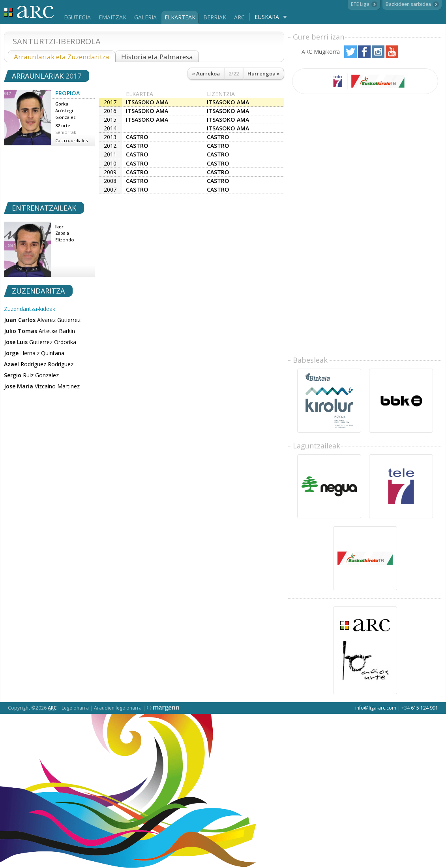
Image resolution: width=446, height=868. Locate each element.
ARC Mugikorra (321, 52)
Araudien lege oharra (118, 708)
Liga (29, 12)
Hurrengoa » (264, 73)
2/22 (234, 73)
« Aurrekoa (206, 73)
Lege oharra (75, 708)
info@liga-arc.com (376, 708)
